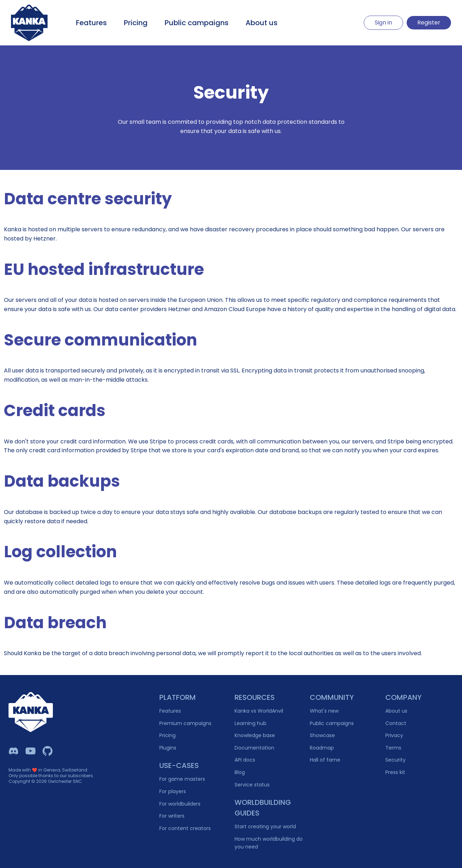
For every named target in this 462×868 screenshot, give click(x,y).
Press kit (395, 772)
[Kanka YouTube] (31, 751)
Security (395, 760)
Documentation (254, 748)
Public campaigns (197, 23)
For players (173, 791)
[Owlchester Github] (48, 751)
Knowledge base (255, 735)
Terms (393, 748)
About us (262, 23)
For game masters (182, 779)
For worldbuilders (180, 804)
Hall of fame (325, 760)
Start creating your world (265, 826)
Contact (396, 723)
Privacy (394, 735)
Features (91, 23)
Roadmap (322, 748)
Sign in (383, 23)
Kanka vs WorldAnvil (259, 711)
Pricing (136, 23)
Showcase (322, 735)
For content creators (185, 828)
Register (429, 23)
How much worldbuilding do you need (269, 843)
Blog (240, 772)
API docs (245, 760)
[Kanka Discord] (13, 751)
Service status (252, 785)
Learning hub (251, 723)
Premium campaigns (185, 723)
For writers (172, 816)
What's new (324, 711)
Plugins (168, 748)
